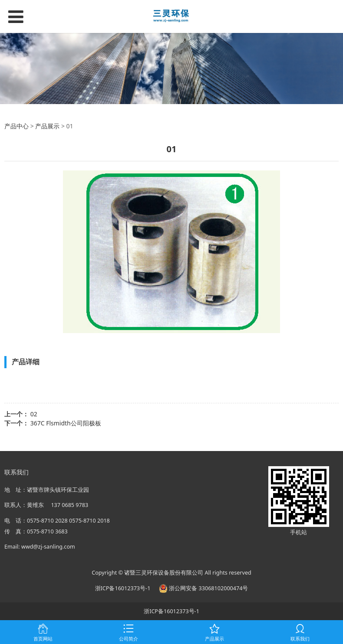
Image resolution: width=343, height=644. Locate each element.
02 (34, 414)
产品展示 (47, 126)
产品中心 (16, 126)
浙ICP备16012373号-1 (123, 588)
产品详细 (26, 362)
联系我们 (16, 472)
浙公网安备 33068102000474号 (203, 588)
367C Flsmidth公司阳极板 (66, 423)
